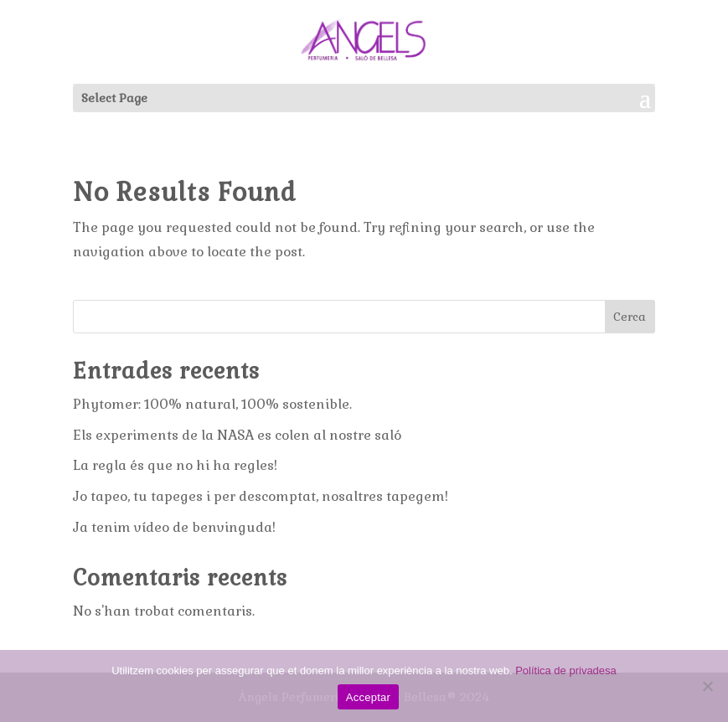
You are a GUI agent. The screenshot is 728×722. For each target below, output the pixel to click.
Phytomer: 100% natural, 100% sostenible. (212, 404)
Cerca (630, 317)
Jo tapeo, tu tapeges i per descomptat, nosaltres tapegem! (261, 496)
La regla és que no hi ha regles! (175, 465)
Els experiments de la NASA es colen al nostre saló (237, 435)
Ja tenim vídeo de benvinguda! (174, 527)
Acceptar (368, 697)
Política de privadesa (566, 670)
